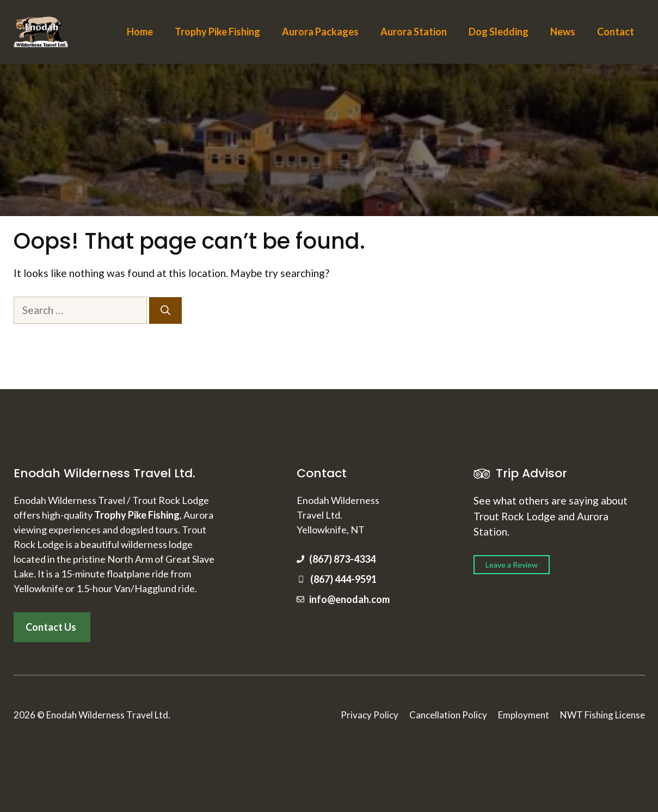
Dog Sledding (499, 32)
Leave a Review (512, 565)
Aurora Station (414, 32)
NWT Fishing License (602, 715)
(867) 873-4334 (342, 559)
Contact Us (51, 627)
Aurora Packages (320, 32)
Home (140, 32)
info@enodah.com (349, 599)
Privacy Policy (370, 715)
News (563, 32)
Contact (616, 32)
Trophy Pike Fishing (217, 32)
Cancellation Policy (448, 715)
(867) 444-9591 (343, 579)
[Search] (165, 310)
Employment (524, 715)
